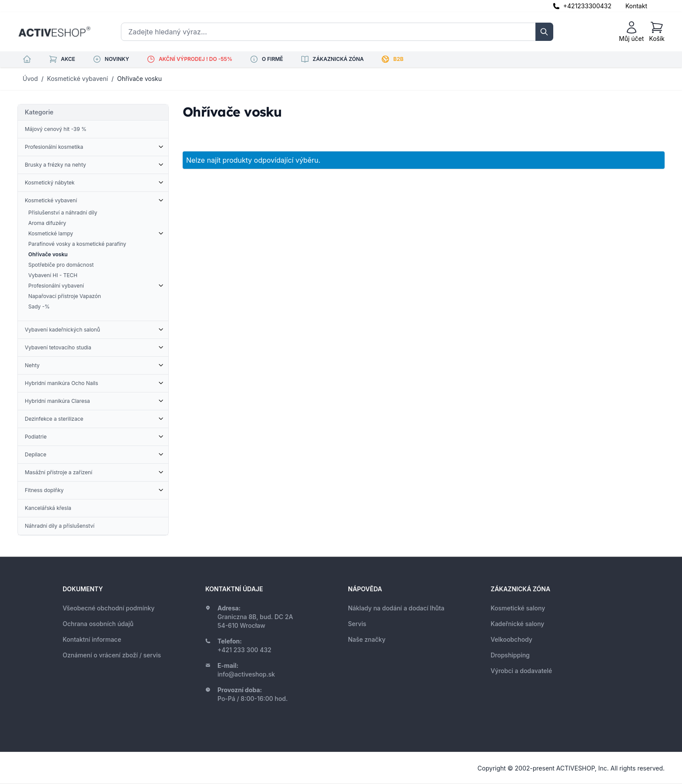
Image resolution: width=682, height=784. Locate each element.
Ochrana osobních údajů (98, 624)
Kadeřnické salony (517, 624)
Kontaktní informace (92, 639)
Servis (357, 624)
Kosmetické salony (518, 608)
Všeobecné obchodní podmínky (109, 608)
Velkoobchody (512, 639)
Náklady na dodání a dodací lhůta (396, 608)
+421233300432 (587, 6)
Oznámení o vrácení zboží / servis (112, 655)
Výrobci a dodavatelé (521, 671)
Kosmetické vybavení (77, 79)
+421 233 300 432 (244, 650)
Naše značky (367, 639)
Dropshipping (510, 655)
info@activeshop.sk (246, 674)
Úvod (30, 79)
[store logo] (54, 32)
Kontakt (636, 6)
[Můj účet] (631, 32)
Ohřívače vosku (139, 79)
